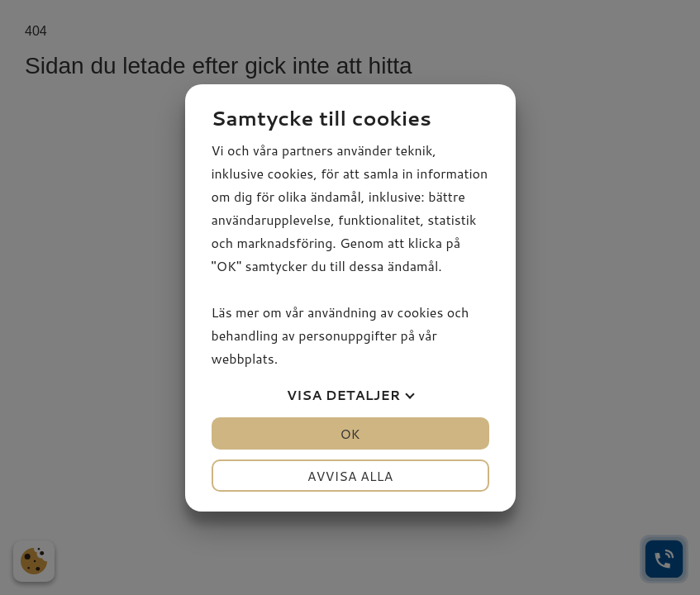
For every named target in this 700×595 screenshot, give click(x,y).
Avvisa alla (350, 476)
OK (350, 433)
